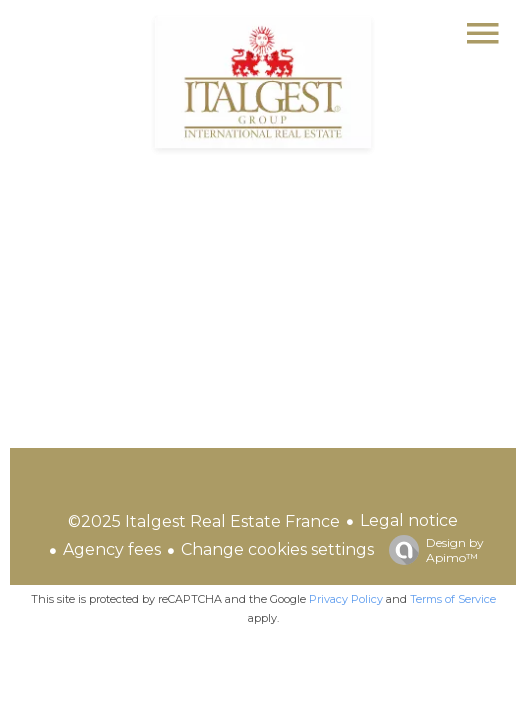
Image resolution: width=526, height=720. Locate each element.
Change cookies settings (277, 549)
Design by (431, 550)
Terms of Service (453, 599)
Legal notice (409, 520)
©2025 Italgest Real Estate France (204, 521)
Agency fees (112, 549)
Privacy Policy (346, 599)
